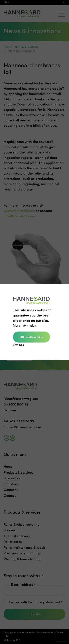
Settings (18, 345)
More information (24, 326)
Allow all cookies (31, 337)
